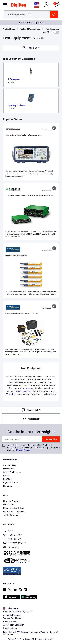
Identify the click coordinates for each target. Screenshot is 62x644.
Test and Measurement (30, 29)
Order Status (9, 505)
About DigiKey (10, 465)
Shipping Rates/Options (14, 508)
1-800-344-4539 (13, 535)
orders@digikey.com (15, 543)
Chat (8, 531)
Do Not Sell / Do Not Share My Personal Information (31, 639)
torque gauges (28, 388)
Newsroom (8, 486)
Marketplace (9, 469)
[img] (19, 6)
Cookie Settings (10, 628)
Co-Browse (11, 547)
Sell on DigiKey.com (12, 472)
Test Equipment (52, 29)
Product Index (9, 29)
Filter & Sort (33, 48)
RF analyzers (12, 394)
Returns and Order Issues (14, 512)
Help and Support (11, 501)
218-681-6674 (12, 539)
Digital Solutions (11, 483)
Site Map (7, 479)
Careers (7, 476)
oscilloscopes (24, 391)
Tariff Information (11, 515)
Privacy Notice (23, 450)
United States (11, 608)
